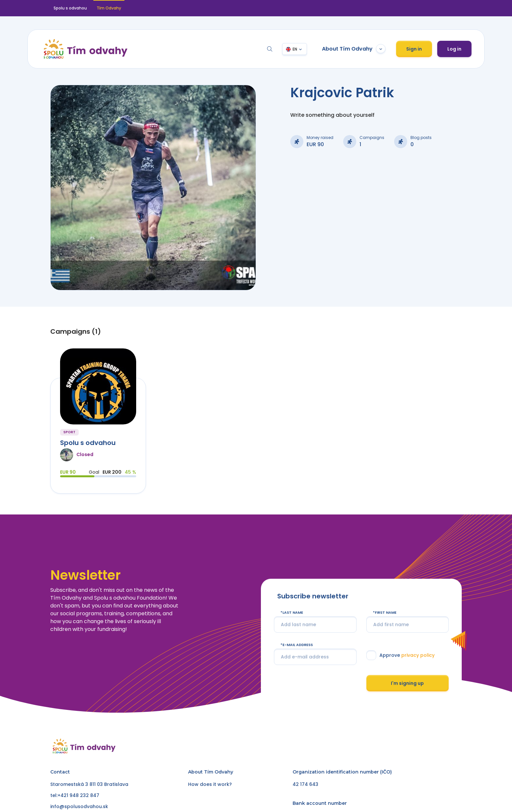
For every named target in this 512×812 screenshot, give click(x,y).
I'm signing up (407, 683)
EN (295, 49)
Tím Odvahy (109, 8)
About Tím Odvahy (354, 49)
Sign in (414, 49)
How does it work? (210, 784)
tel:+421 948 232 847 (75, 795)
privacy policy (418, 655)
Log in (454, 49)
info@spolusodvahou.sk (79, 806)
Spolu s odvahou (70, 8)
